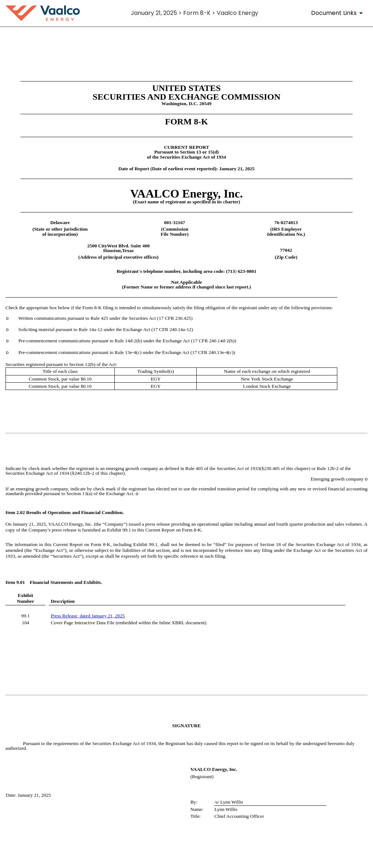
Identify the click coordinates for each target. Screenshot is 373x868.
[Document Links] (338, 13)
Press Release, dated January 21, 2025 (88, 616)
